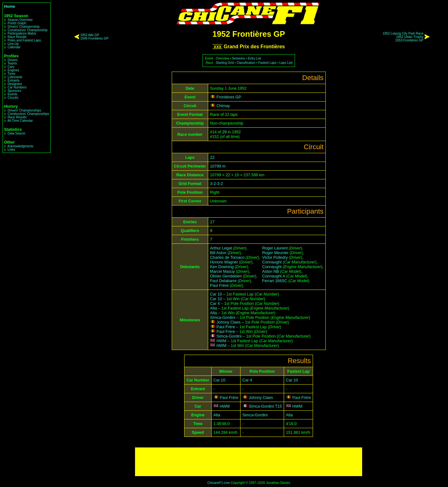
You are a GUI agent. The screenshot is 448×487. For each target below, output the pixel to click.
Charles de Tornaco (227, 257)
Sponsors (14, 91)
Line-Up (13, 44)
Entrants (13, 80)
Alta (213, 308)
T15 (278, 406)
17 (212, 222)
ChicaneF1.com (219, 483)
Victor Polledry (275, 257)
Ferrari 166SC (275, 281)
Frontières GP (229, 97)
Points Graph (17, 23)
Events (12, 94)
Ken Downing (222, 267)
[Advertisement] (249, 462)
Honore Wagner (224, 262)
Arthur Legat (221, 248)
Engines (13, 70)
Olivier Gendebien (226, 276)
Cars (11, 67)
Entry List (254, 58)
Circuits (13, 98)
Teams (12, 63)
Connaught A (274, 276)
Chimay (223, 106)
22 (212, 157)
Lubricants (15, 77)
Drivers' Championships (24, 110)
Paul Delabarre (223, 281)
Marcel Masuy (222, 271)
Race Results (17, 37)
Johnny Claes (229, 322)
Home (10, 6)
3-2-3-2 (216, 184)
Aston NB (271, 271)
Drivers (12, 60)
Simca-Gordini (223, 317)
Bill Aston (218, 253)
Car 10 (216, 294)
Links (11, 150)
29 (224, 132)
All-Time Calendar (20, 121)
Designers (15, 84)
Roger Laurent (275, 248)
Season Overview (20, 20)
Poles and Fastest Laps (24, 40)
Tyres (11, 74)
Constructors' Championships (28, 114)
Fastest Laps (267, 63)
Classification (246, 63)
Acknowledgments (20, 146)
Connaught (272, 262)
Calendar (14, 47)
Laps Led (286, 63)
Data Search (16, 133)
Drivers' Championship (23, 27)
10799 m (218, 166)
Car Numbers (17, 87)
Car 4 (215, 303)
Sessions (239, 58)
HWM (222, 341)
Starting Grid (225, 63)
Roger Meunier (275, 253)
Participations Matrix (22, 33)
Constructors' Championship (27, 30)
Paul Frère (219, 285)
